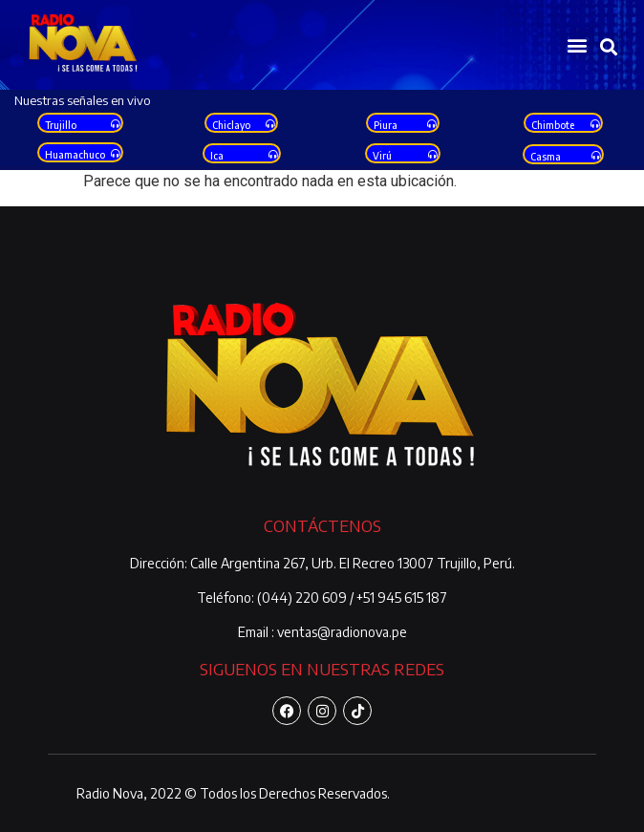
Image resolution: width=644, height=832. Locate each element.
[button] (577, 45)
